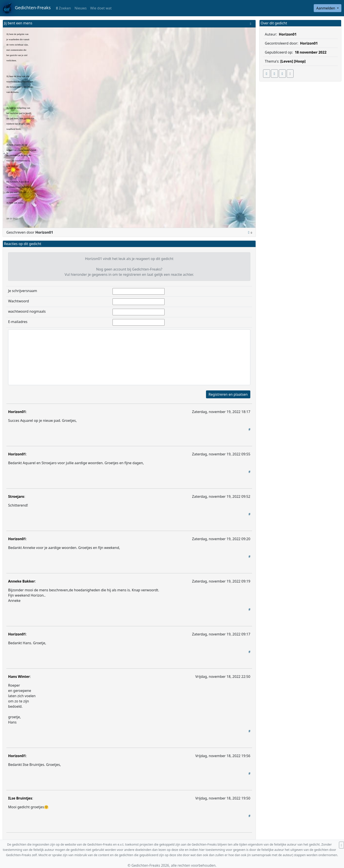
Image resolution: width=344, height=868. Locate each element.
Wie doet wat (101, 8)
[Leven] (287, 61)
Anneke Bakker (21, 581)
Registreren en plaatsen (228, 394)
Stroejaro (16, 496)
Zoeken (63, 8)
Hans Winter (19, 677)
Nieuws (80, 8)
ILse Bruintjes (20, 798)
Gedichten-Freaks (27, 8)
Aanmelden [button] (326, 8)
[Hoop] (300, 61)
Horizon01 (17, 412)
